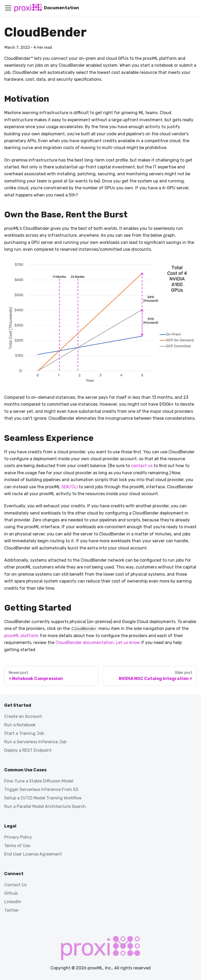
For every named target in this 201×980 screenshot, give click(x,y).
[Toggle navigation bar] (8, 8)
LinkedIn (13, 902)
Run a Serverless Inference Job (35, 742)
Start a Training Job (24, 733)
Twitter (12, 910)
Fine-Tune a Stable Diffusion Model (39, 781)
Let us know (128, 643)
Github (11, 893)
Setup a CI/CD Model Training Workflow (43, 798)
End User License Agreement (33, 854)
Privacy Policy (18, 837)
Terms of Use (17, 846)
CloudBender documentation (85, 643)
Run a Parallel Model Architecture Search (45, 806)
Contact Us (15, 885)
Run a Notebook (20, 725)
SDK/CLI (70, 487)
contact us (142, 466)
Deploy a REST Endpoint (28, 750)
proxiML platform (21, 636)
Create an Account (23, 716)
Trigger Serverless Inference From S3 (41, 789)
